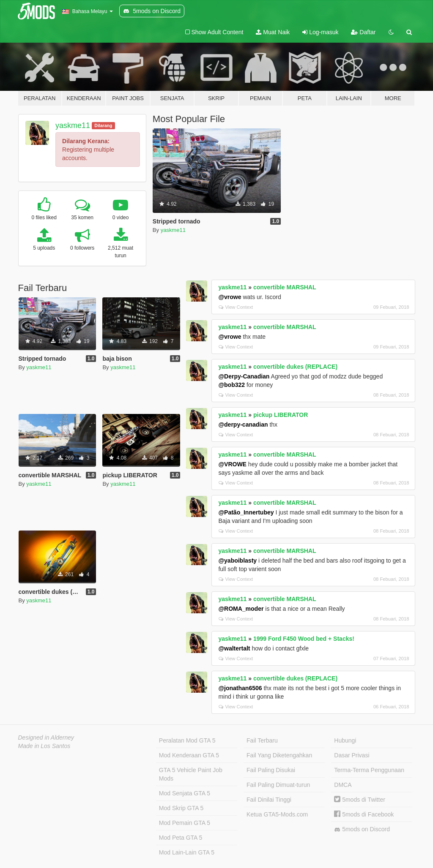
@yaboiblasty (237, 561)
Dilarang (103, 125)
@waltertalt (234, 648)
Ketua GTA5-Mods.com (277, 814)
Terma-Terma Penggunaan (369, 770)
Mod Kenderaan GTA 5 (189, 755)
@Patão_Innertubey (246, 512)
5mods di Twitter (360, 800)
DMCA (343, 785)
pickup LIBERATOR (281, 415)
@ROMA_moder (241, 609)
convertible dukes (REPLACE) (295, 367)
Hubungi (345, 740)
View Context (236, 307)
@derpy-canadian (243, 424)
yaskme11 (73, 125)
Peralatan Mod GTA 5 (187, 740)
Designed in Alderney (46, 737)
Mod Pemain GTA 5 (185, 823)
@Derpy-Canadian (244, 376)
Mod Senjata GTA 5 (185, 793)
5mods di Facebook (364, 814)
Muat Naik (273, 32)
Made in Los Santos (44, 746)
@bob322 (232, 385)
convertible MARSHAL (285, 287)
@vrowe (230, 297)
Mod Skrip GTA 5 (181, 808)
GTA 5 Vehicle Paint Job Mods (191, 774)
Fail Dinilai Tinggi (269, 800)
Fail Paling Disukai (271, 770)
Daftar (363, 32)
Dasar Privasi (352, 755)
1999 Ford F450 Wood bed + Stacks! (304, 639)
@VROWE (232, 464)
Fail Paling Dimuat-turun (278, 785)
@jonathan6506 (240, 688)
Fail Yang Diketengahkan (279, 755)
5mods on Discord (362, 829)
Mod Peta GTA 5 (181, 838)
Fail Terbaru (262, 740)
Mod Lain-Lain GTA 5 (187, 852)
